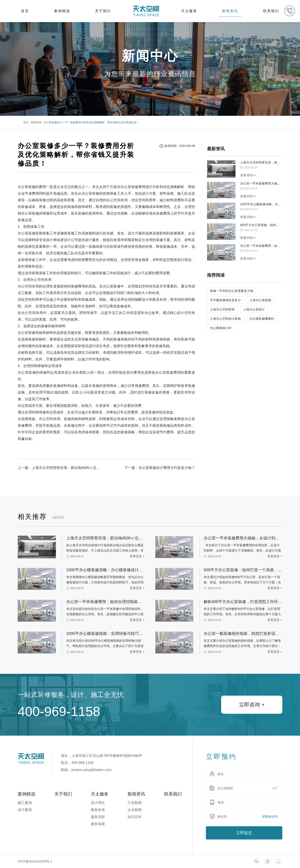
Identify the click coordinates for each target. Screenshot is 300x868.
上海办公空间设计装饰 (225, 319)
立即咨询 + (252, 705)
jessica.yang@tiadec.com (91, 770)
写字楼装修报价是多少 (225, 300)
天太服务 (189, 11)
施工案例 (25, 803)
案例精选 (62, 11)
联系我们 (271, 11)
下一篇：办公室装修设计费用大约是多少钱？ (160, 468)
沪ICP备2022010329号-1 (35, 861)
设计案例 (25, 810)
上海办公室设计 (254, 309)
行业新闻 (135, 803)
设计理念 (98, 803)
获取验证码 (270, 817)
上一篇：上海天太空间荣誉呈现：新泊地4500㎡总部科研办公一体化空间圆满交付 (60, 468)
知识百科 (135, 817)
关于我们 (103, 11)
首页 (25, 11)
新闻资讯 (230, 11)
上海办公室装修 (260, 300)
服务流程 (98, 817)
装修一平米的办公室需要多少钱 (232, 291)
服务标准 (98, 810)
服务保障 (98, 824)
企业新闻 (135, 810)
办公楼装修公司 (221, 328)
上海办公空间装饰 (222, 309)
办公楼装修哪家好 (262, 319)
